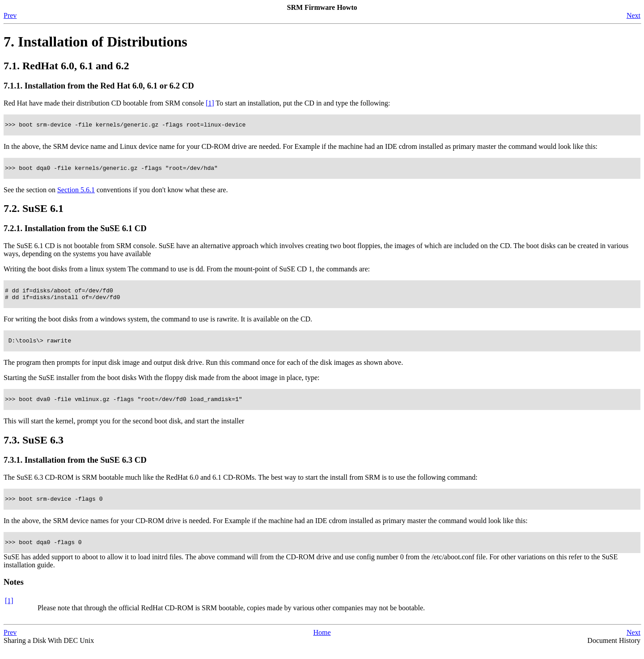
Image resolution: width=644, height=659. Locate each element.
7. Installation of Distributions (95, 42)
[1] (210, 103)
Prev (10, 15)
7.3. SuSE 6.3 (34, 448)
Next (633, 15)
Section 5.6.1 (76, 192)
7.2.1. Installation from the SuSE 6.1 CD (75, 231)
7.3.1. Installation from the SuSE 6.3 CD (75, 468)
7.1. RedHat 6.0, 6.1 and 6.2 (66, 66)
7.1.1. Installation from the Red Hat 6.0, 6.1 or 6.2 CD (99, 86)
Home (322, 643)
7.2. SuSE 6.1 (34, 211)
